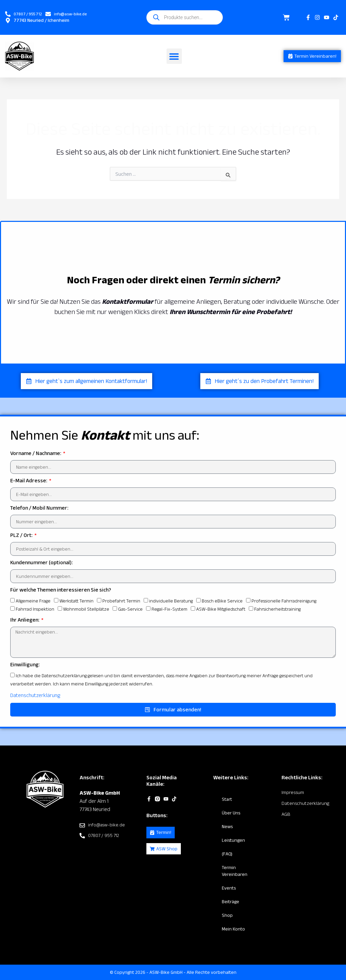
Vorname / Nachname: (36, 453)
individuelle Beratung (171, 601)
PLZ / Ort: (22, 535)
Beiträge (230, 902)
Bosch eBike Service (222, 601)
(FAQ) (227, 854)
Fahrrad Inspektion (35, 609)
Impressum (292, 793)
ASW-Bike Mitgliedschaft (221, 609)
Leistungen (233, 840)
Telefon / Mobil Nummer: (39, 508)
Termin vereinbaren (235, 871)
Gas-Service (130, 609)
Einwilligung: (25, 664)
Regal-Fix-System (169, 609)
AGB (286, 814)
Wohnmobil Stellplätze (86, 609)
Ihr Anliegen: (25, 620)
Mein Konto (233, 929)
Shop (227, 915)
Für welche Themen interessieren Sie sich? (61, 590)
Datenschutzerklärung (35, 695)
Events (229, 888)
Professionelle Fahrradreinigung (284, 601)
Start (227, 799)
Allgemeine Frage (33, 601)
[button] (170, 56)
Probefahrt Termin (121, 601)
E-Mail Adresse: (29, 481)
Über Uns (231, 813)
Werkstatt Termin (76, 601)
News (227, 827)
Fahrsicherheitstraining (277, 609)
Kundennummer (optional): (41, 563)
